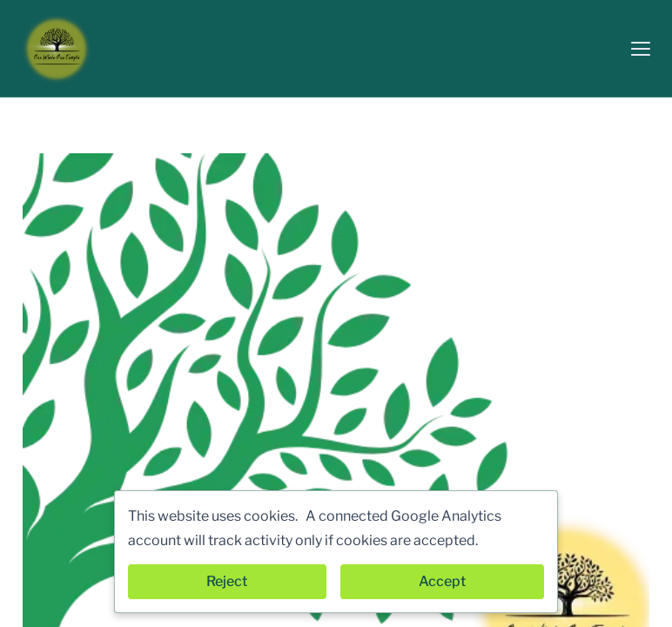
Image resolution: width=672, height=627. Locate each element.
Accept (442, 581)
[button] (641, 49)
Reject (227, 581)
